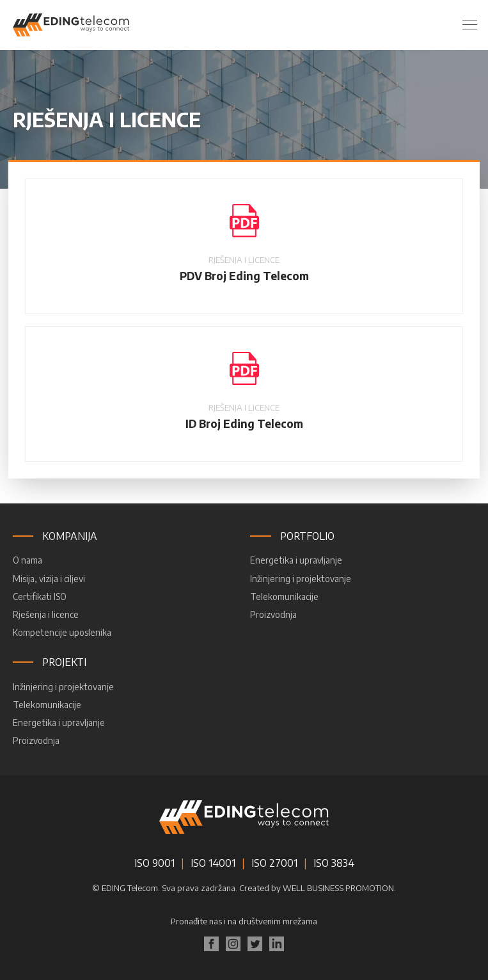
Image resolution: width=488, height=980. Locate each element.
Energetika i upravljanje (296, 560)
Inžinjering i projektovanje (301, 579)
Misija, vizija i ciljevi (49, 579)
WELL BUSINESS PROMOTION (338, 888)
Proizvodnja (273, 614)
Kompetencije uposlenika (62, 632)
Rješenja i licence (46, 614)
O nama (28, 560)
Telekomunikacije (284, 597)
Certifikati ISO (40, 597)
